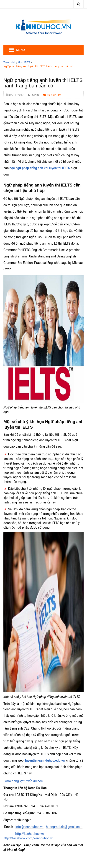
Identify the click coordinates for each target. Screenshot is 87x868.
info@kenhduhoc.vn (29, 827)
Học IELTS (24, 62)
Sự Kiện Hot (52, 95)
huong (50, 827)
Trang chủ (9, 62)
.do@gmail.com (71, 827)
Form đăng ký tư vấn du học (23, 781)
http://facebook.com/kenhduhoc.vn (28, 838)
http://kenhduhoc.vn (29, 834)
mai (58, 827)
